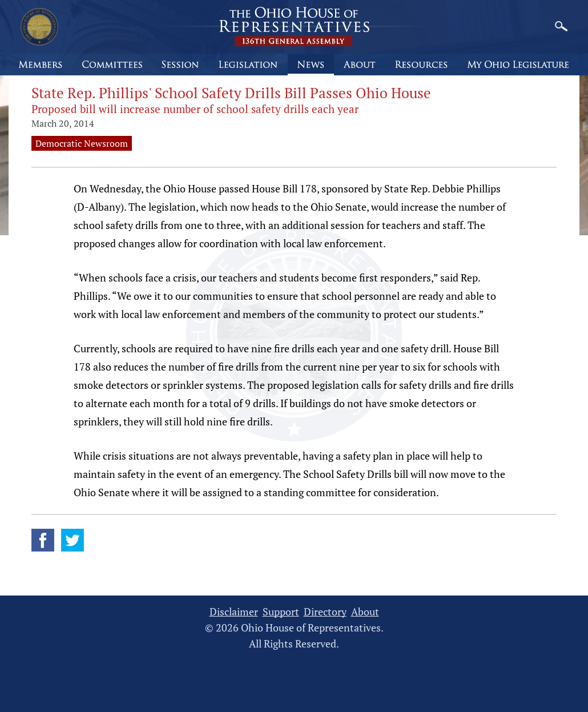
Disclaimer (234, 612)
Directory (325, 612)
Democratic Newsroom (82, 143)
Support (281, 612)
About (365, 612)
